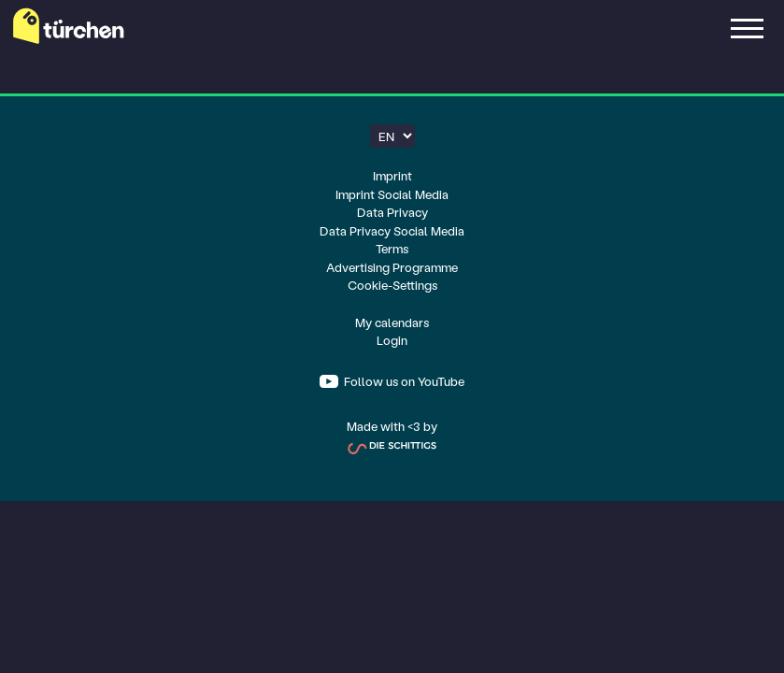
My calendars (392, 322)
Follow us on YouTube (403, 381)
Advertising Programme (392, 267)
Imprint (392, 175)
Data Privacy (392, 212)
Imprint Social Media (392, 194)
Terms (392, 248)
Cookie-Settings (392, 285)
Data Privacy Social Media (392, 230)
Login (392, 340)
